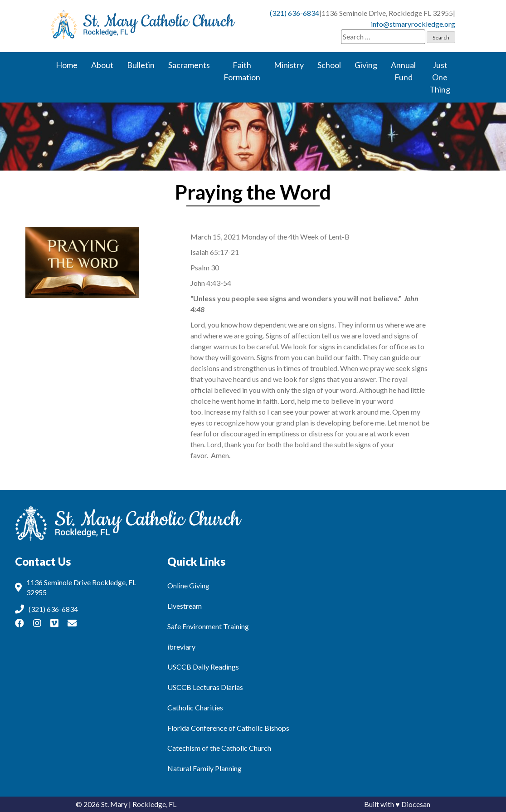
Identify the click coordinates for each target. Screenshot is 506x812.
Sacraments (189, 65)
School (329, 65)
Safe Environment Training (208, 626)
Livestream (185, 606)
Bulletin (141, 65)
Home (67, 65)
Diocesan (416, 804)
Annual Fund (403, 71)
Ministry (289, 65)
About (102, 65)
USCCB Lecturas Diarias (205, 687)
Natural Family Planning (204, 768)
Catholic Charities (195, 707)
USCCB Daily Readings (203, 667)
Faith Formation (242, 71)
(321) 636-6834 (294, 13)
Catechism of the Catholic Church (219, 748)
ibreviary (181, 647)
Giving (366, 65)
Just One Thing (440, 77)
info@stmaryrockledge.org (413, 24)
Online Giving (188, 585)
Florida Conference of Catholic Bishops (228, 728)
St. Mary (114, 804)
